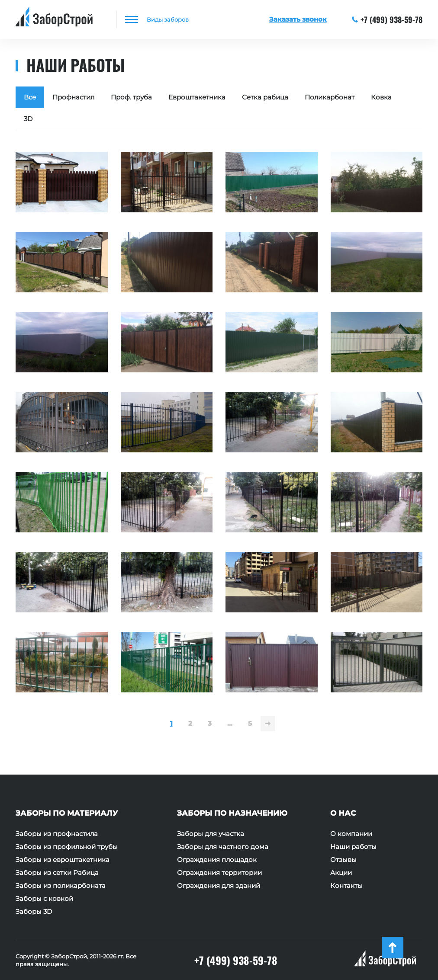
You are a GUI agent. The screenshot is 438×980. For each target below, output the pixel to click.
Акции (341, 873)
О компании (351, 834)
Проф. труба (131, 97)
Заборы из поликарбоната (61, 886)
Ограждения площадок (217, 860)
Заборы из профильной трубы (67, 847)
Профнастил (73, 97)
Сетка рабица (265, 97)
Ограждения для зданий (219, 886)
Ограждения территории (219, 873)
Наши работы (353, 847)
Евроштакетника (197, 97)
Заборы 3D (34, 912)
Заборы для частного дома (223, 847)
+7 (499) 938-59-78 (387, 19)
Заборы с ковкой (44, 899)
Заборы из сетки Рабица (57, 873)
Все (30, 97)
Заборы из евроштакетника (63, 860)
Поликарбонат (330, 97)
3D (28, 119)
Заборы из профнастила (57, 834)
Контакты (346, 886)
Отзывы (343, 860)
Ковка (381, 97)
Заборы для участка (211, 834)
